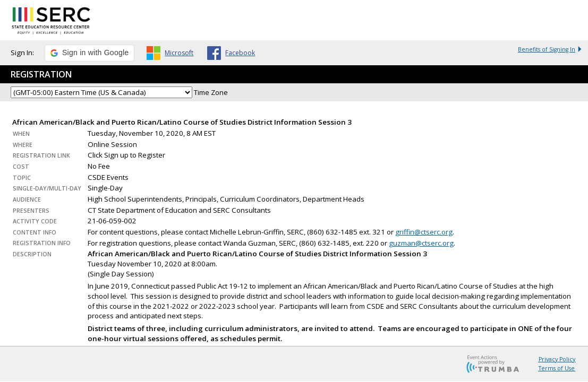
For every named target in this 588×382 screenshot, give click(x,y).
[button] (90, 53)
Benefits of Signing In (550, 49)
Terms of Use (557, 368)
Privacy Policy (557, 359)
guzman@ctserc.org (421, 243)
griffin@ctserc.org (424, 232)
